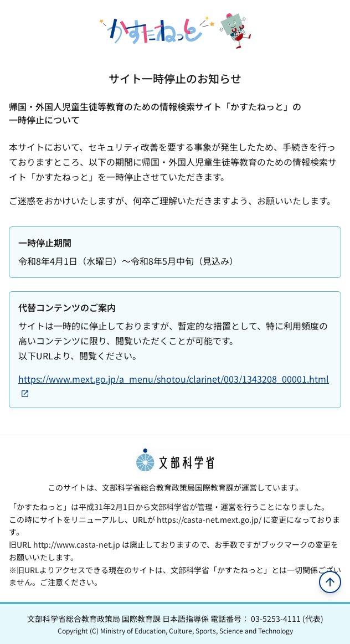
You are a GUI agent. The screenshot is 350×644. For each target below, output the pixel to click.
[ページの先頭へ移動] (330, 582)
